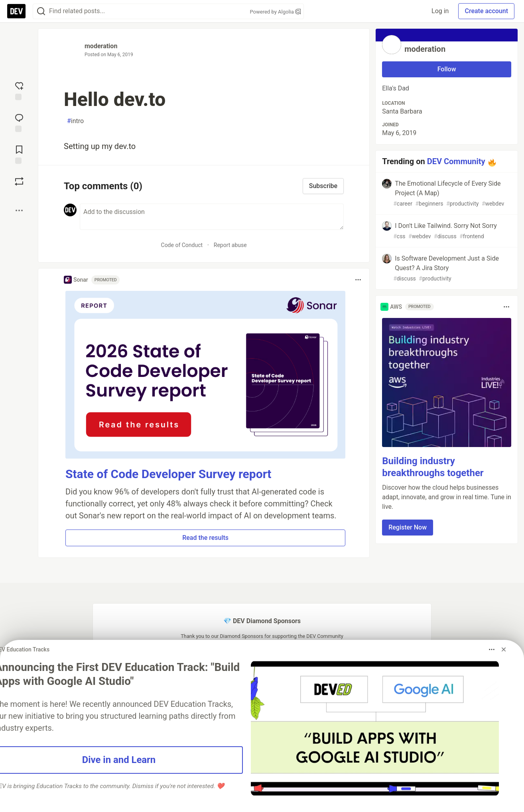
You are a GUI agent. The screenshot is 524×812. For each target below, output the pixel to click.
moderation (101, 46)
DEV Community (456, 161)
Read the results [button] (205, 538)
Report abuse (230, 245)
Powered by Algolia (275, 12)
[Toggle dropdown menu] (358, 280)
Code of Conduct (182, 245)
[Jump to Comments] (19, 122)
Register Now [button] (408, 527)
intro (75, 121)
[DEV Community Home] (16, 11)
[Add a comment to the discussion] (212, 217)
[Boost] (19, 181)
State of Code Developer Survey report (168, 474)
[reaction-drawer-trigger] (19, 90)
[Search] (41, 11)
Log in (440, 11)
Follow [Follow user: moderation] (447, 69)
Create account (486, 11)
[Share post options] (19, 210)
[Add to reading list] (19, 154)
